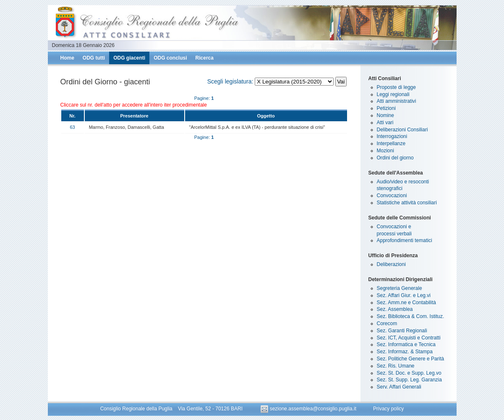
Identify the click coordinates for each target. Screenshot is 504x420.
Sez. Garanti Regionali (402, 331)
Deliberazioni (391, 264)
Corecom (387, 323)
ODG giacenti (129, 58)
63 (72, 127)
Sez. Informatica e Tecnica (406, 344)
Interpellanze (391, 143)
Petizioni (386, 108)
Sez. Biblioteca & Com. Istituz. (411, 316)
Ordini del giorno (395, 158)
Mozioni (385, 151)
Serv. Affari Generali (399, 387)
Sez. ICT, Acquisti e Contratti (409, 338)
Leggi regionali (393, 94)
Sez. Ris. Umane (396, 366)
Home (67, 58)
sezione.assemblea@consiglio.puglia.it (309, 409)
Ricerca (205, 58)
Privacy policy (388, 409)
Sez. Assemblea (395, 309)
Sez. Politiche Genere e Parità (411, 359)
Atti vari (385, 123)
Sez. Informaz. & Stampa (405, 352)
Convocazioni (392, 196)
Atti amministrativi (397, 101)
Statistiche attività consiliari (407, 203)
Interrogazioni (392, 136)
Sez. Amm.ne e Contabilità (406, 303)
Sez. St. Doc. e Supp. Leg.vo (409, 373)
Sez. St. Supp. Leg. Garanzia (409, 380)
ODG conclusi (170, 58)
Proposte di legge (396, 87)
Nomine (385, 115)
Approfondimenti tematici (405, 240)
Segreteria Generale (400, 288)
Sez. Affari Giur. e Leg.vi (404, 295)
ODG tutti (94, 58)
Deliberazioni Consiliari (402, 130)
